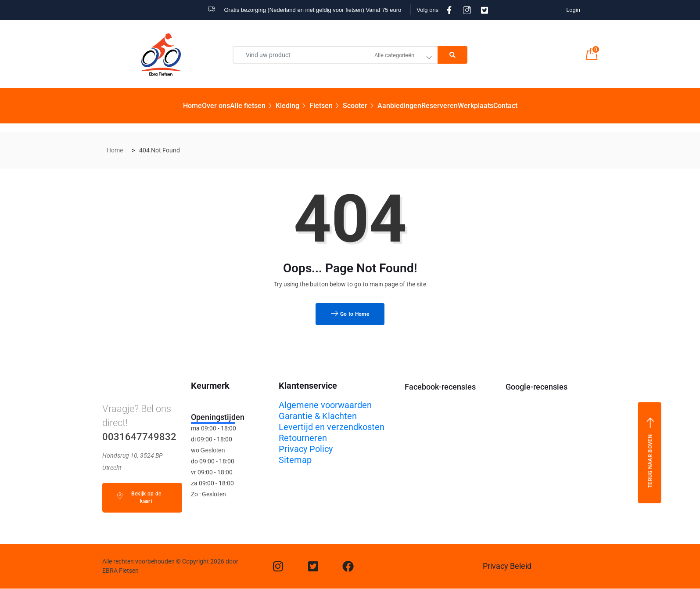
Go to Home (350, 314)
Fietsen (326, 106)
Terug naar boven (650, 452)
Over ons (216, 106)
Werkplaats (476, 106)
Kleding (293, 106)
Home (192, 106)
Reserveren (440, 106)
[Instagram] (278, 566)
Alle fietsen (253, 106)
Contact (505, 106)
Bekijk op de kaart (139, 497)
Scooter (360, 106)
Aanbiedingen (399, 106)
